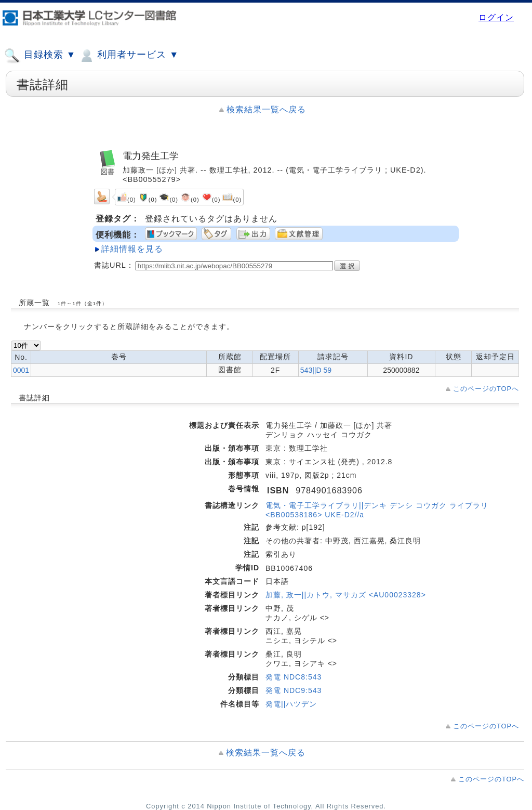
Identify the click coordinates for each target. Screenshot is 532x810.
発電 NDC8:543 (294, 677)
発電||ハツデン (291, 704)
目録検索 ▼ (40, 56)
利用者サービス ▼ (129, 56)
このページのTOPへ (486, 389)
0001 (21, 370)
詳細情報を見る (132, 249)
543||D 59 (316, 370)
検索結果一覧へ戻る (266, 109)
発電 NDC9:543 (294, 690)
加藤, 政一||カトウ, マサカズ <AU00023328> (346, 595)
